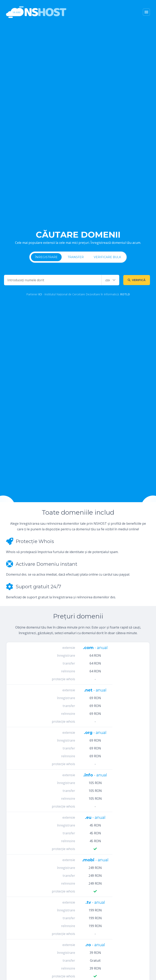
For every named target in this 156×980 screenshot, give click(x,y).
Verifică (137, 280)
